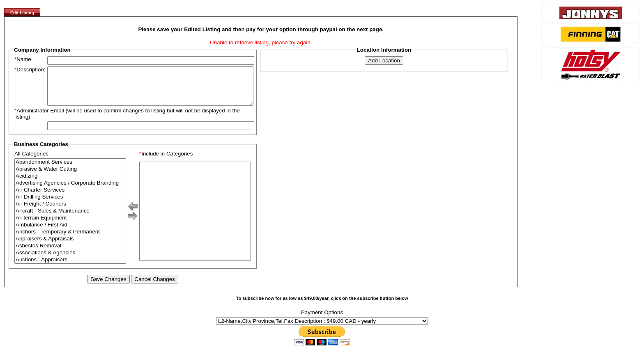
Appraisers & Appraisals (70, 246)
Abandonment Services (70, 170)
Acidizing (70, 184)
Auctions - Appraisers (70, 267)
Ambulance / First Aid (70, 232)
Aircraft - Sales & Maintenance (70, 218)
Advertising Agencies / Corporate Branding (70, 191)
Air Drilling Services (70, 204)
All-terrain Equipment (70, 225)
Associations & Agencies (70, 260)
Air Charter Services (70, 198)
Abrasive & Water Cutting (70, 177)
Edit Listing (22, 13)
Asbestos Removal (70, 253)
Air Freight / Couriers (70, 211)
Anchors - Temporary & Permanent (70, 239)
